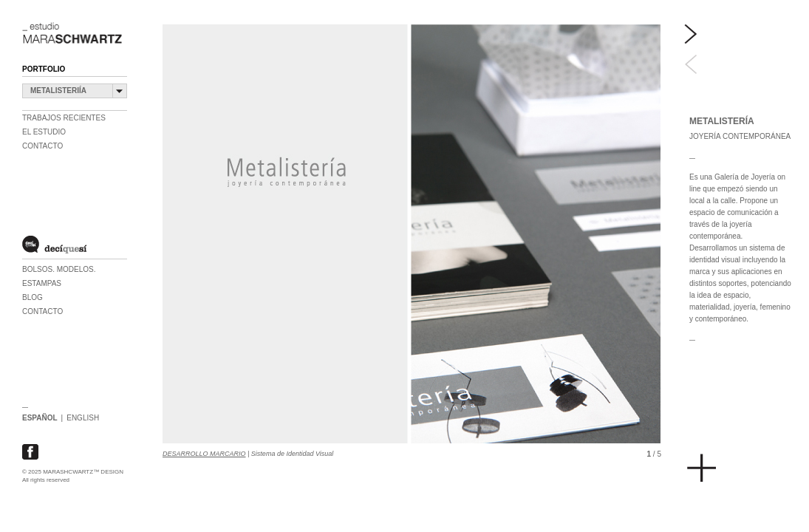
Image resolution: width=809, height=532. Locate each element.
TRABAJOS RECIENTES (64, 118)
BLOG (33, 297)
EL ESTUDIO (44, 132)
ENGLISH (83, 418)
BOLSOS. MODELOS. (59, 269)
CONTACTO (42, 311)
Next (691, 34)
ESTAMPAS (42, 283)
